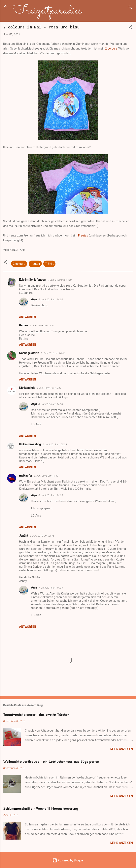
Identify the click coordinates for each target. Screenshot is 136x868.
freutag (35, 264)
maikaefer (26, 476)
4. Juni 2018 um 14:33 (51, 404)
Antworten (27, 317)
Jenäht (24, 536)
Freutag (83, 235)
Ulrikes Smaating (30, 444)
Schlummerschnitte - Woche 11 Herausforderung (41, 809)
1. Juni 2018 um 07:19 (59, 280)
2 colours (111, 49)
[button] (130, 28)
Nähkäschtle (27, 388)
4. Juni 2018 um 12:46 (42, 536)
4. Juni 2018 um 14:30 (51, 299)
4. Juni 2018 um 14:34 (51, 495)
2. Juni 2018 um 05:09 (55, 444)
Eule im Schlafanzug (32, 280)
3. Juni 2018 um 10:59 (46, 476)
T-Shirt (49, 264)
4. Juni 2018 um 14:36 (51, 588)
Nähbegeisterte (29, 353)
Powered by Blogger (68, 860)
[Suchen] (130, 8)
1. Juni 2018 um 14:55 (53, 353)
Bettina (24, 325)
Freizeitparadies (47, 11)
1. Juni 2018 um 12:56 (42, 325)
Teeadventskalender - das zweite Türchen (36, 715)
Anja (34, 299)
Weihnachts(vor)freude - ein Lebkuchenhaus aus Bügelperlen (51, 762)
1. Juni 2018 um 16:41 (49, 388)
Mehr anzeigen (122, 749)
